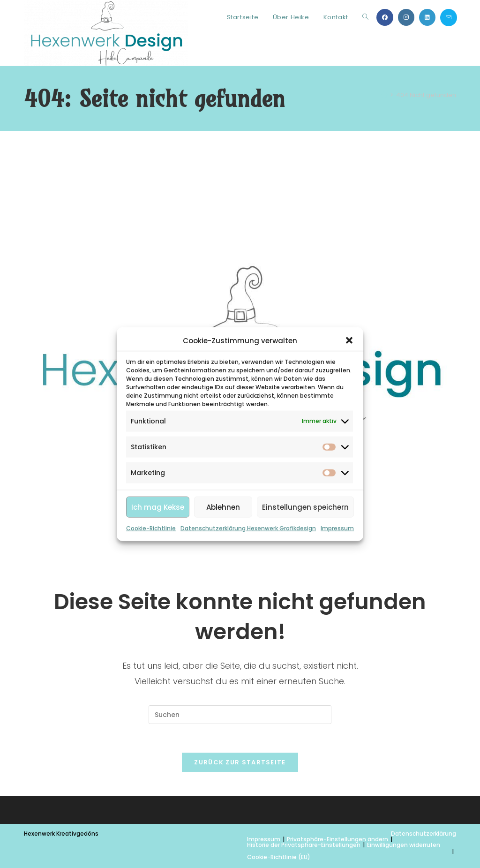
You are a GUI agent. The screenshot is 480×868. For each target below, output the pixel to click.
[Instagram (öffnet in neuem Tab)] (406, 17)
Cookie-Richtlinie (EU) (279, 857)
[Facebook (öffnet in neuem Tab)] (385, 17)
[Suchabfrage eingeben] (240, 715)
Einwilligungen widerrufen (404, 845)
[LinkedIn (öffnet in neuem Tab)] (427, 17)
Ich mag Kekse (158, 507)
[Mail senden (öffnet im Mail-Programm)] (449, 18)
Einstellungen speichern (305, 507)
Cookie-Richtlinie (151, 528)
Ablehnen (223, 507)
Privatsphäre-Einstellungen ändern (337, 839)
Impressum (337, 528)
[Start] (384, 95)
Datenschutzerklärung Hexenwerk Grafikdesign (248, 528)
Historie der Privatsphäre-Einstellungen (304, 845)
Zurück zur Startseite (240, 762)
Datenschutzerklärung (424, 834)
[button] (349, 340)
